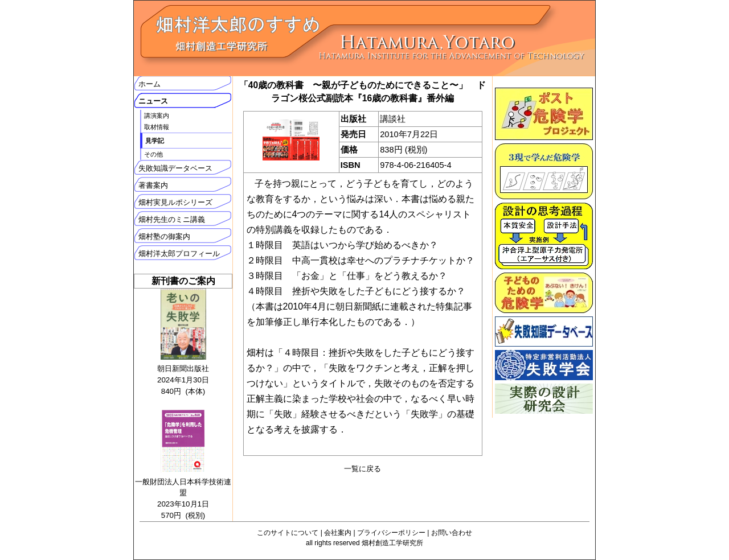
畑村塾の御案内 (164, 236)
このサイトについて (288, 533)
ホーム (150, 84)
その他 (153, 154)
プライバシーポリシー (391, 533)
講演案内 (157, 116)
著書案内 (153, 185)
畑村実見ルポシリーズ (175, 202)
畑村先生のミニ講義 (172, 219)
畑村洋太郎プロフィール (179, 254)
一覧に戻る (363, 469)
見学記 (155, 141)
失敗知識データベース (175, 168)
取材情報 (157, 127)
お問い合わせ (452, 533)
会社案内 (338, 533)
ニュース (153, 101)
